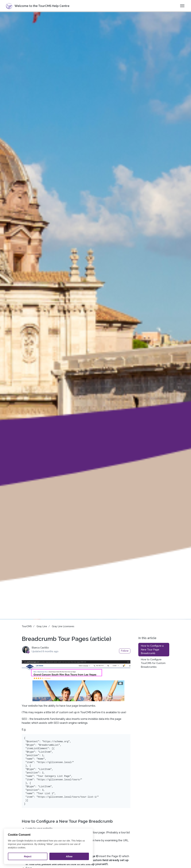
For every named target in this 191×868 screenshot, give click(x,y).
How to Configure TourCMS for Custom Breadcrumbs (153, 663)
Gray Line (42, 626)
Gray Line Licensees (63, 626)
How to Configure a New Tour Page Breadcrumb (152, 650)
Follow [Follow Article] (125, 651)
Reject (28, 856)
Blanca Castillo (40, 648)
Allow (69, 856)
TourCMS (27, 626)
